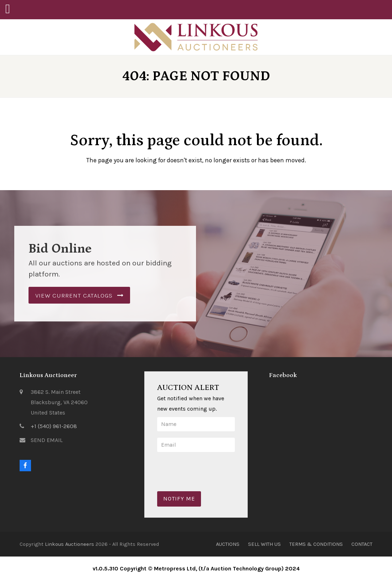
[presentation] (211, 466)
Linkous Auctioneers (69, 544)
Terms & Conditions (316, 544)
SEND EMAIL (47, 440)
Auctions (228, 544)
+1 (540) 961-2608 (54, 426)
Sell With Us (264, 544)
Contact (362, 544)
